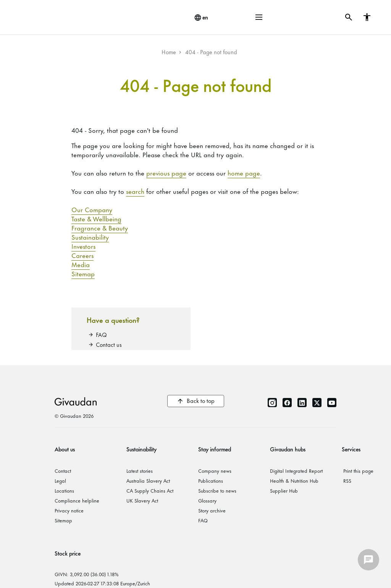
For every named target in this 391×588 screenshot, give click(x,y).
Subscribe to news (217, 490)
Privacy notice (69, 510)
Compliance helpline (77, 500)
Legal (60, 480)
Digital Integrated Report (296, 470)
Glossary (207, 500)
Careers (82, 255)
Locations (64, 490)
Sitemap (83, 273)
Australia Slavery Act (148, 480)
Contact (63, 470)
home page (244, 172)
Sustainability (90, 237)
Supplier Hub (284, 490)
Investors (83, 246)
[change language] (201, 18)
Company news (215, 470)
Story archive (212, 510)
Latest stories (140, 470)
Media (81, 264)
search (135, 191)
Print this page (358, 470)
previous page (166, 172)
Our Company (92, 209)
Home (169, 52)
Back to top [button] (201, 400)
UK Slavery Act (142, 500)
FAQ (101, 334)
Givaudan (76, 401)
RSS (347, 480)
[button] (259, 17)
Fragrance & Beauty (100, 227)
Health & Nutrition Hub (294, 480)
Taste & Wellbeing (96, 218)
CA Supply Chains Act (150, 490)
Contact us (109, 344)
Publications (211, 480)
